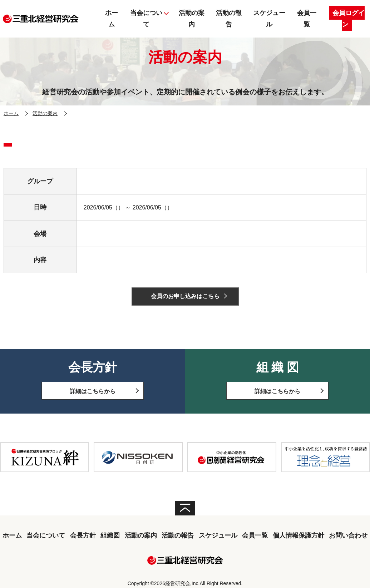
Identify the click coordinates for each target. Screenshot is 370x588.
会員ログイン (349, 19)
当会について (46, 535)
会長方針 (83, 535)
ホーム (11, 113)
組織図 (110, 535)
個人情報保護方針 (299, 535)
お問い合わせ (348, 535)
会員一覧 (255, 535)
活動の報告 (178, 535)
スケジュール (218, 535)
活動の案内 (45, 113)
